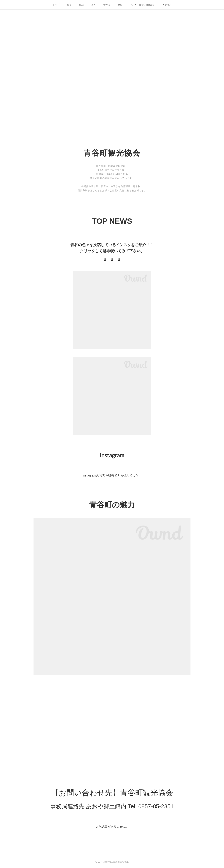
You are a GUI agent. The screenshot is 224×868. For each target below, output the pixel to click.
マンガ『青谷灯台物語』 (142, 5)
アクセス (167, 5)
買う (94, 5)
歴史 (120, 5)
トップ (56, 5)
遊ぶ (81, 5)
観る (69, 5)
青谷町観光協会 (112, 153)
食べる (107, 5)
